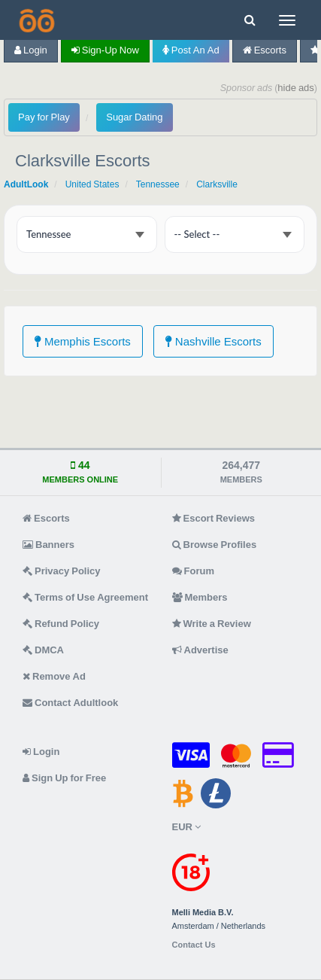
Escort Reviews (214, 518)
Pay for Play (44, 117)
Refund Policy (61, 624)
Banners (48, 545)
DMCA (43, 650)
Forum (193, 571)
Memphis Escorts (83, 341)
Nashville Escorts (213, 341)
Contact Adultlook (70, 703)
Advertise (200, 650)
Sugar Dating (134, 117)
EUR (186, 827)
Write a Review (212, 624)
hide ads (296, 88)
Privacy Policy (62, 571)
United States (92, 184)
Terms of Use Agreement (85, 597)
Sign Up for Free (64, 778)
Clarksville (217, 184)
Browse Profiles (215, 545)
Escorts (265, 50)
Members (200, 597)
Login (31, 50)
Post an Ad (191, 50)
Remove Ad (54, 676)
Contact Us (194, 945)
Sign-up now (105, 50)
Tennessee (158, 184)
